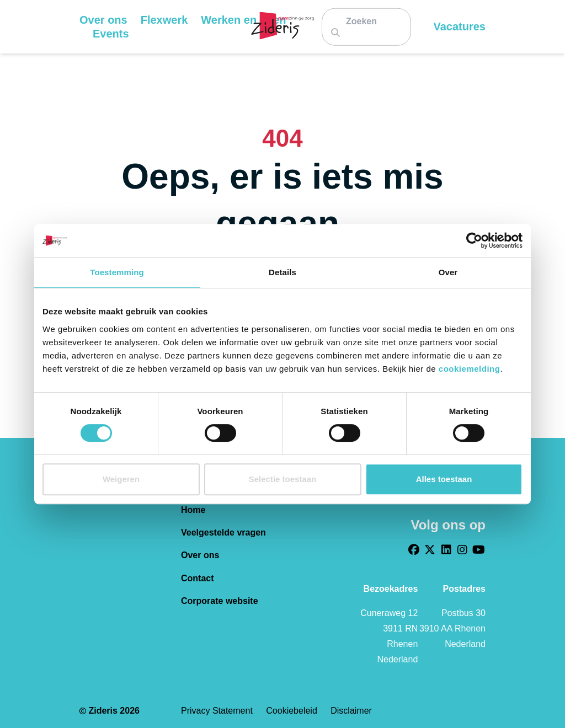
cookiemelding (470, 369)
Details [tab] (282, 272)
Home (193, 510)
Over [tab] (448, 272)
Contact (198, 578)
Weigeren (121, 479)
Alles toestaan (444, 479)
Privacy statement (218, 711)
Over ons (200, 555)
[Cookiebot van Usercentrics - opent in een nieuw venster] (474, 240)
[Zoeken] (366, 21)
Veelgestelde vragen (223, 532)
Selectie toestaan (283, 479)
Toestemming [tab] (117, 272)
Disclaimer (351, 711)
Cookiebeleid (293, 711)
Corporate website (220, 601)
